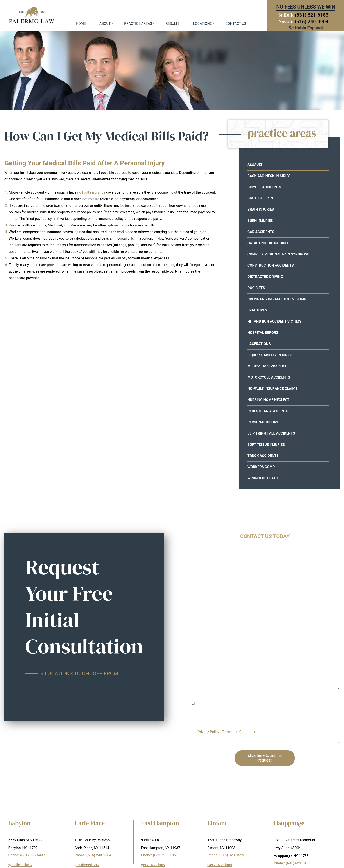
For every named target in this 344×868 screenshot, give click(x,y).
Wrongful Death (263, 478)
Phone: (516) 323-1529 (226, 855)
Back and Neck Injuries (269, 176)
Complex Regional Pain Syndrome (279, 254)
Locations (203, 24)
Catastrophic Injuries (268, 243)
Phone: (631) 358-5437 (27, 855)
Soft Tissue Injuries (266, 445)
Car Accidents (261, 232)
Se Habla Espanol (306, 28)
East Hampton (160, 823)
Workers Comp (261, 467)
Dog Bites (256, 288)
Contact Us (236, 24)
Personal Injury (263, 422)
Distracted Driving (265, 277)
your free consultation (239, 95)
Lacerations (259, 344)
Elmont (217, 823)
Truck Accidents (263, 456)
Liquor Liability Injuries (270, 355)
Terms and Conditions (239, 732)
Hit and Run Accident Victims (274, 321)
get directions (20, 865)
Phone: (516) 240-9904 (93, 855)
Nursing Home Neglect (268, 400)
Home (81, 24)
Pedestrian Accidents (268, 411)
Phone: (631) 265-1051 (159, 855)
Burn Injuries (260, 221)
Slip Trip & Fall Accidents (271, 433)
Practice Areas (138, 24)
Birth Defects (260, 198)
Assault (255, 165)
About (105, 24)
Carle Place (90, 823)
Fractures (257, 310)
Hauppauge (289, 823)
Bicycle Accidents (264, 187)
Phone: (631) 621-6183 (292, 863)
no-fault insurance (91, 192)
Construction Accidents (271, 265)
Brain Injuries (261, 209)
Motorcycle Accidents (269, 377)
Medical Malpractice (267, 366)
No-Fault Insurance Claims (272, 389)
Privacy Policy (209, 732)
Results (173, 24)
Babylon (19, 823)
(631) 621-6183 (312, 15)
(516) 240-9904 (312, 22)
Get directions (220, 865)
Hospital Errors (263, 333)
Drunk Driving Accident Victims (277, 299)
